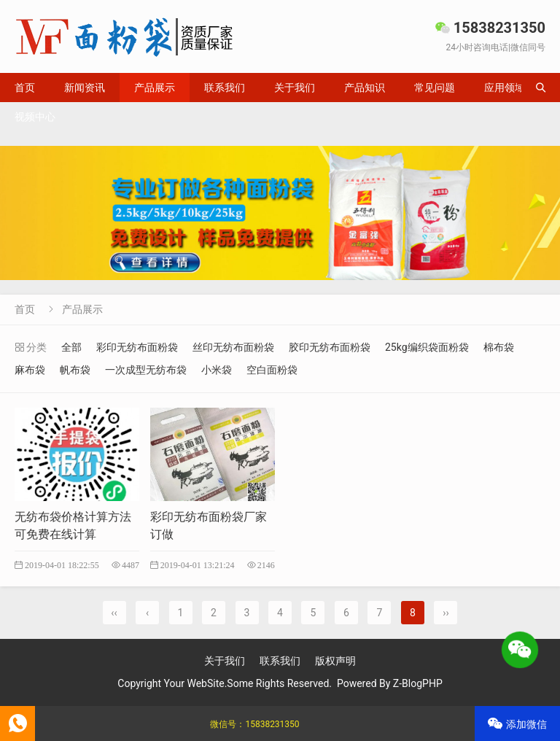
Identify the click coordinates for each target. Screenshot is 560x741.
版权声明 (335, 661)
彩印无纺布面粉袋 (137, 347)
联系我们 (225, 88)
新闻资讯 (85, 88)
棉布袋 (499, 347)
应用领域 (505, 88)
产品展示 (155, 88)
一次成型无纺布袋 (146, 370)
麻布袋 (30, 370)
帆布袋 (75, 370)
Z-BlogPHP (418, 683)
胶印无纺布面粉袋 (330, 347)
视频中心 (35, 117)
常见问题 (435, 88)
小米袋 (217, 370)
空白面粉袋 (272, 370)
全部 (71, 347)
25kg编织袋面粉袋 (427, 347)
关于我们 (295, 88)
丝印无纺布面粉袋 (233, 347)
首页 (25, 88)
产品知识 (365, 88)
